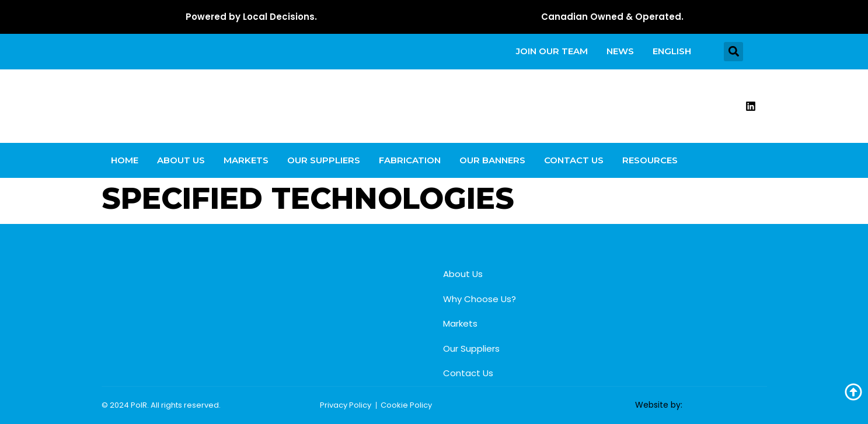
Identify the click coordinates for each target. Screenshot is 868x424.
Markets (246, 160)
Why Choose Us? (480, 299)
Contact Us (574, 160)
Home (125, 160)
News (620, 51)
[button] (733, 52)
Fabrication (410, 160)
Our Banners (492, 160)
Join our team (552, 51)
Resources (650, 160)
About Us (181, 160)
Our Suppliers (324, 160)
